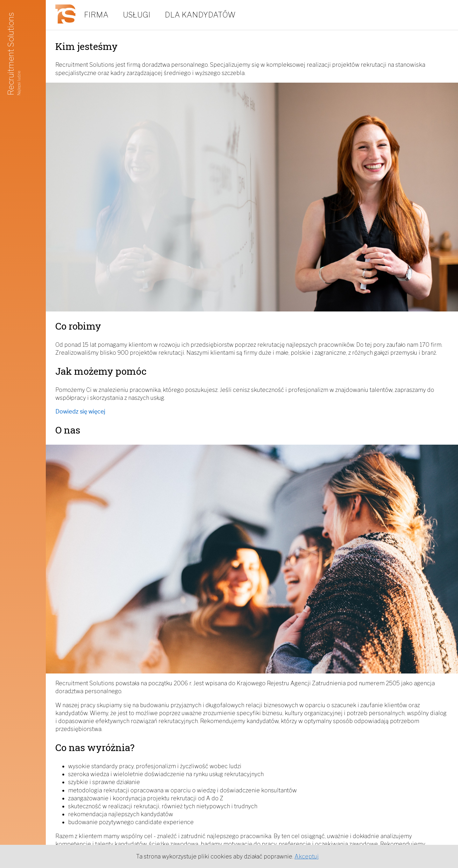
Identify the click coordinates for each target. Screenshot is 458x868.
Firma (96, 15)
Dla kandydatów (200, 15)
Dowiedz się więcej (80, 411)
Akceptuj (307, 856)
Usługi (137, 15)
